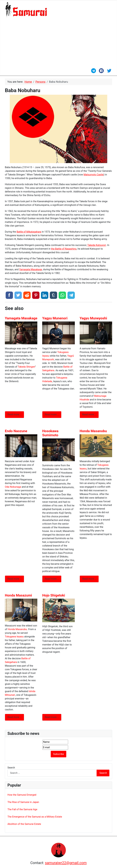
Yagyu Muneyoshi (93, 318)
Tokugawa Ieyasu (14, 637)
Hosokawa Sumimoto (50, 433)
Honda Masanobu (93, 431)
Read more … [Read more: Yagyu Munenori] (52, 414)
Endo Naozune (16, 431)
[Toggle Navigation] (7, 72)
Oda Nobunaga (13, 487)
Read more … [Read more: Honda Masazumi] (14, 717)
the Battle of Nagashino (64, 249)
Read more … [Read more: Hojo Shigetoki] (52, 717)
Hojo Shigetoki (54, 595)
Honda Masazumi (18, 595)
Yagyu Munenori (55, 318)
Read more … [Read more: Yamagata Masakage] (14, 414)
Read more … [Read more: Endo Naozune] (14, 579)
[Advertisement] (58, 43)
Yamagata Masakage (31, 269)
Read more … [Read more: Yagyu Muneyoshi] (89, 414)
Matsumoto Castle (93, 175)
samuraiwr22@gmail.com (66, 863)
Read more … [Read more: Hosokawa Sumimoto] (52, 579)
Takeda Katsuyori (97, 245)
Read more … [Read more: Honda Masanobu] (89, 579)
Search (11, 768)
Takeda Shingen (26, 367)
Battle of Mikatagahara (29, 232)
